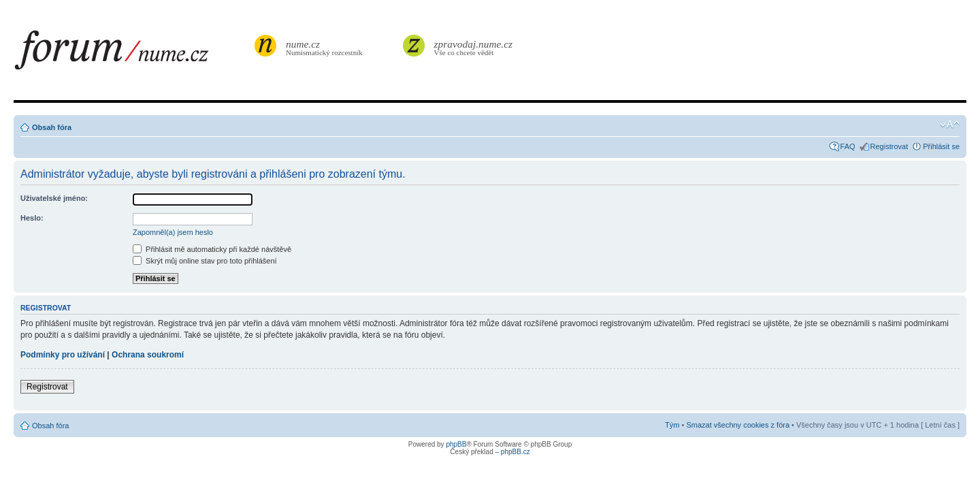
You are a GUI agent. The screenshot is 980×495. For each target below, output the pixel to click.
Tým (672, 425)
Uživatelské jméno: (54, 198)
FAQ (848, 146)
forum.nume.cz (133, 54)
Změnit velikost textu (950, 125)
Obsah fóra (52, 127)
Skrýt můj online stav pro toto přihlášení (205, 261)
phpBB (456, 444)
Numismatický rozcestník (326, 47)
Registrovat (889, 146)
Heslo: (32, 218)
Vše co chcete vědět (474, 47)
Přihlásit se (941, 146)
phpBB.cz (516, 452)
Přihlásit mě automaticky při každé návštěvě (212, 249)
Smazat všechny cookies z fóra (738, 425)
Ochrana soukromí (148, 355)
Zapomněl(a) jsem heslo (173, 232)
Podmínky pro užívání (63, 355)
